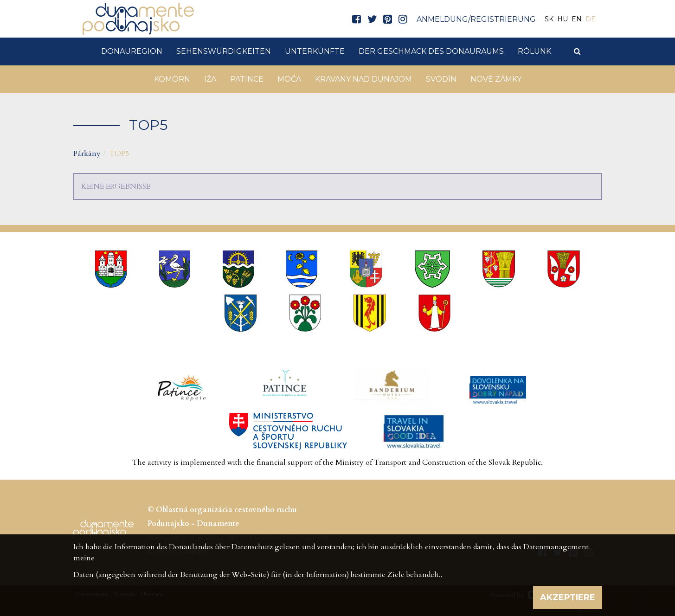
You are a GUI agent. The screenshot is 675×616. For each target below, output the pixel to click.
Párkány (87, 154)
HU (562, 19)
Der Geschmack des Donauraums (431, 51)
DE (591, 19)
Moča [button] (289, 79)
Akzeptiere (568, 597)
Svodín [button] (441, 79)
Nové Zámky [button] (496, 79)
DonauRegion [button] (132, 51)
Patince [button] (247, 79)
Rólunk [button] (534, 51)
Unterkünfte (315, 51)
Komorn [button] (172, 79)
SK (549, 19)
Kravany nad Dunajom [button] (363, 79)
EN (577, 19)
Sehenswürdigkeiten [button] (224, 51)
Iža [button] (210, 79)
